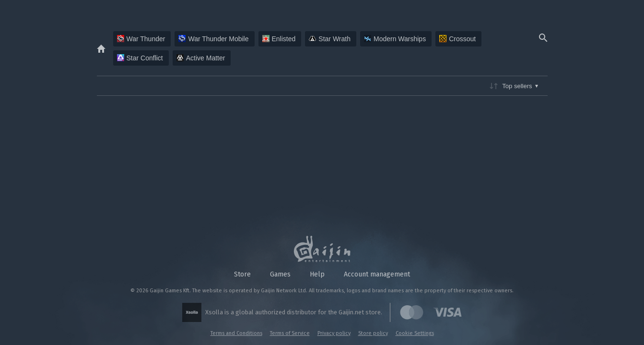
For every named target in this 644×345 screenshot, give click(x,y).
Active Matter (201, 58)
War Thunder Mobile (213, 39)
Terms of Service (290, 333)
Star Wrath (330, 39)
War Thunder (141, 39)
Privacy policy (334, 333)
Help (317, 274)
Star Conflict (140, 58)
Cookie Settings (415, 333)
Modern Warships (395, 39)
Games (280, 274)
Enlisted (279, 39)
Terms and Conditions (236, 333)
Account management (377, 274)
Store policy (373, 333)
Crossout (457, 39)
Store (242, 274)
